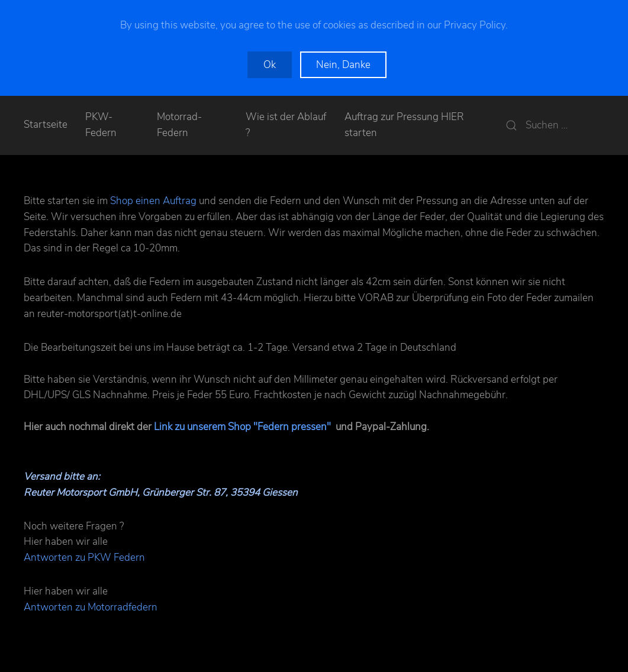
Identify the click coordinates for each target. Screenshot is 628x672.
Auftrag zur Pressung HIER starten (404, 125)
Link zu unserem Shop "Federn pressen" (242, 427)
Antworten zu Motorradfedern (91, 607)
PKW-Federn (101, 125)
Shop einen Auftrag (153, 201)
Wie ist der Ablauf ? (286, 125)
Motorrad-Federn (179, 125)
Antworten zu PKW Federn (84, 558)
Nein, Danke (343, 65)
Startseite (46, 125)
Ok (270, 65)
